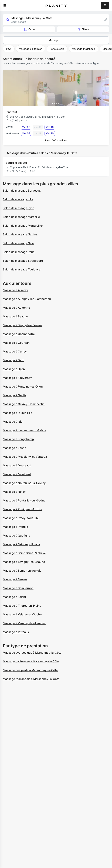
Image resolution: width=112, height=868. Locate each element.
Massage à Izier (13, 422)
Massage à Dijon (14, 369)
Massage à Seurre (15, 579)
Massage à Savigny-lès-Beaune (24, 562)
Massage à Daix (13, 360)
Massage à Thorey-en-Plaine (22, 606)
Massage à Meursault (17, 465)
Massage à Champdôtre (19, 334)
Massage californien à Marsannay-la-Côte (31, 661)
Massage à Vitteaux (16, 632)
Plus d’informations (56, 140)
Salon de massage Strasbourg (23, 261)
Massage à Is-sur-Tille (17, 413)
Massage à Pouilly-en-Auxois (22, 509)
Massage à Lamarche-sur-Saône (24, 430)
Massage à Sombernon (18, 588)
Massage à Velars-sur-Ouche (22, 614)
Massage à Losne (14, 448)
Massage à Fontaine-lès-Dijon (23, 386)
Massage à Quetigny (16, 535)
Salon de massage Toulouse (22, 269)
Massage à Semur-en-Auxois (22, 571)
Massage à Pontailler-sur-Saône (24, 500)
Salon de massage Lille (18, 199)
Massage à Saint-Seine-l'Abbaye (24, 553)
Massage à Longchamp (18, 439)
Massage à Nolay (14, 492)
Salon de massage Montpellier (23, 226)
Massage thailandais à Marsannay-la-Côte (31, 679)
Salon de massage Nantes (20, 234)
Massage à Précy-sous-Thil (21, 518)
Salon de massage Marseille (21, 217)
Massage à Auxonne (16, 308)
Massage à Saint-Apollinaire (21, 544)
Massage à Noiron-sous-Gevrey (24, 483)
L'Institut (11, 112)
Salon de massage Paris (19, 252)
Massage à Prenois (15, 527)
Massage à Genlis (15, 395)
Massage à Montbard (17, 474)
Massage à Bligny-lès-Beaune (23, 325)
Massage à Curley (15, 351)
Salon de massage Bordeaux (22, 191)
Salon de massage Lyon (19, 208)
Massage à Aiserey (15, 290)
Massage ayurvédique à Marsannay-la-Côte (32, 653)
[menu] (5, 6)
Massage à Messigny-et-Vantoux (25, 457)
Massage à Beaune (15, 316)
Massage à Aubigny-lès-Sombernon (27, 299)
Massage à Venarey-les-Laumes (24, 623)
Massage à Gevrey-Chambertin (24, 404)
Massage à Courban (16, 343)
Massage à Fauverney (17, 378)
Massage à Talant (14, 597)
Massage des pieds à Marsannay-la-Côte (30, 670)
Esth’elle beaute (16, 163)
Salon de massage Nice (18, 243)
